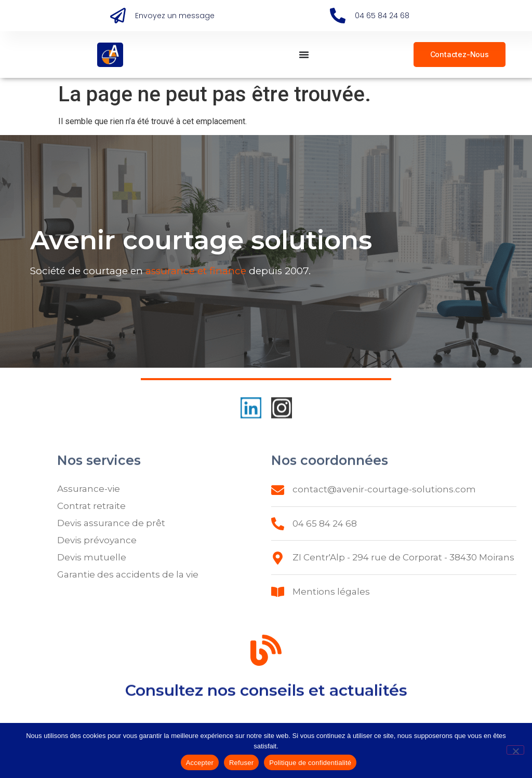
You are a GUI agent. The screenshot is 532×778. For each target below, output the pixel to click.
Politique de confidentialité (310, 763)
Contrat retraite (91, 506)
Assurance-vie (89, 489)
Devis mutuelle (92, 557)
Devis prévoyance (97, 540)
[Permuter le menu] (304, 55)
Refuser (241, 763)
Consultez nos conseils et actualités (266, 695)
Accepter (200, 763)
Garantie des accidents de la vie (128, 574)
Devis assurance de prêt (111, 523)
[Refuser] (515, 750)
